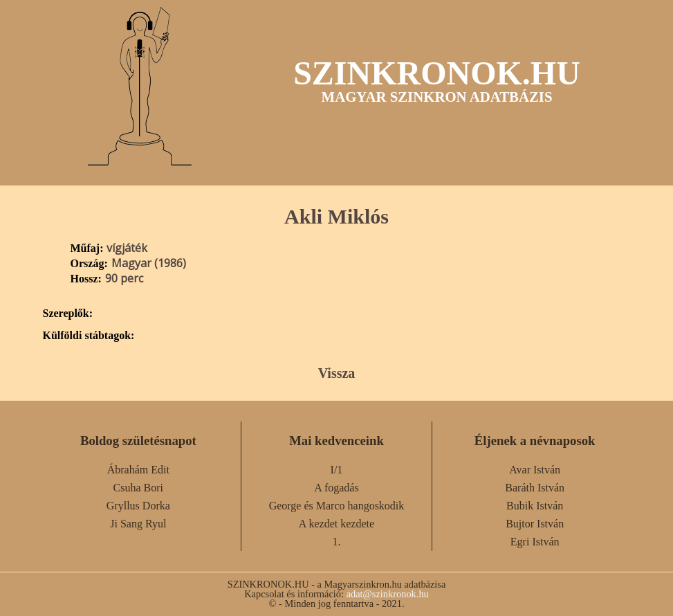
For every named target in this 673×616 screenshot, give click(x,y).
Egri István (535, 542)
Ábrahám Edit (138, 470)
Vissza (337, 373)
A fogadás (336, 488)
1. (336, 542)
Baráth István (535, 488)
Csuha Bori (138, 488)
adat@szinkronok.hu (388, 594)
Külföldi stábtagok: (89, 336)
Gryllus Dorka (138, 506)
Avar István (535, 470)
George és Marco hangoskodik (337, 506)
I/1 (337, 470)
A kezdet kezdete (336, 524)
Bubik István (535, 506)
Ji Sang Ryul (138, 524)
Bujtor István (535, 524)
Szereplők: (68, 314)
